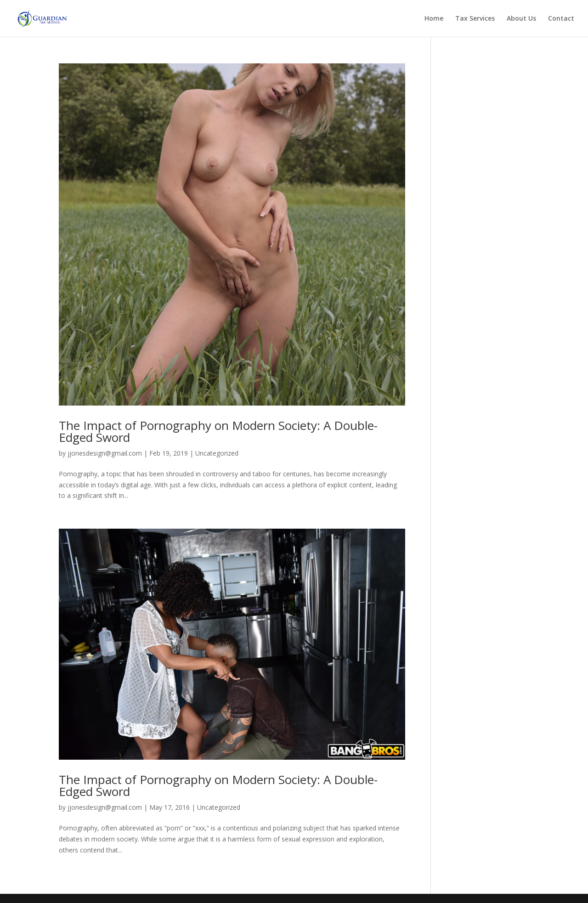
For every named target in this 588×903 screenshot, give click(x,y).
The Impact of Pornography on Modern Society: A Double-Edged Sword (218, 431)
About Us (521, 19)
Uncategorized (217, 453)
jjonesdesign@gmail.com (105, 453)
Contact (561, 19)
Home (434, 19)
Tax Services (475, 19)
